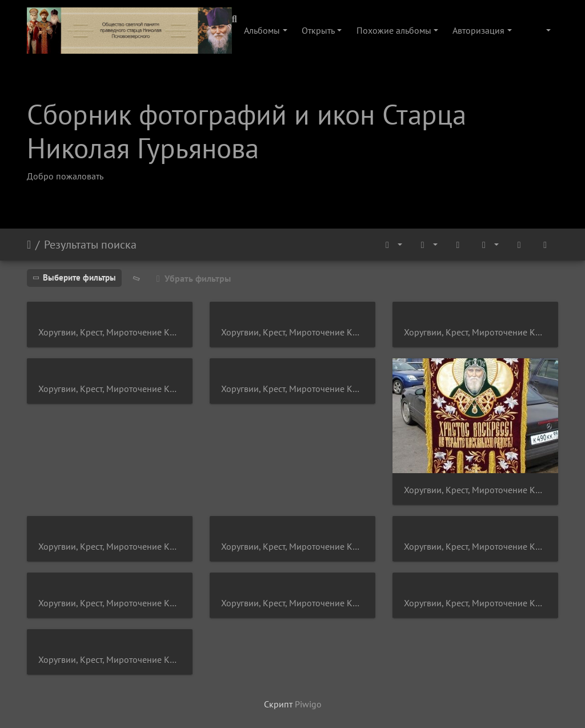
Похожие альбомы (394, 30)
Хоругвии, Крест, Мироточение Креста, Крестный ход (110, 332)
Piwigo (308, 704)
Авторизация (478, 30)
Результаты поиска (90, 245)
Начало (29, 245)
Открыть (318, 30)
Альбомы (262, 30)
